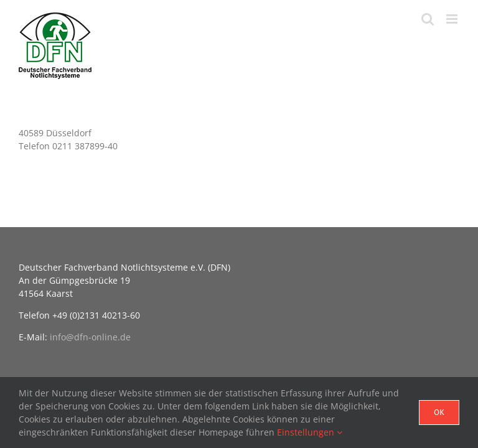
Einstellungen (310, 432)
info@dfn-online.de (90, 337)
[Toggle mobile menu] (453, 19)
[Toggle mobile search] (428, 19)
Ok (439, 412)
